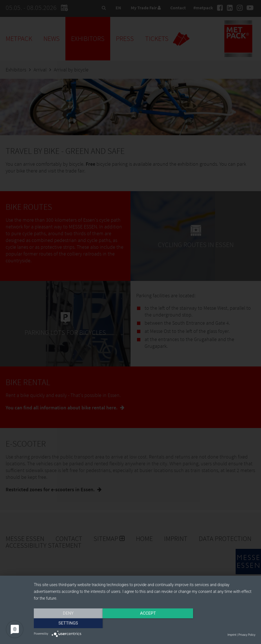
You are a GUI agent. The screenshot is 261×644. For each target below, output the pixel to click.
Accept (145, 623)
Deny (67, 623)
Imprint (232, 635)
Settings (222, 623)
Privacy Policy (247, 635)
